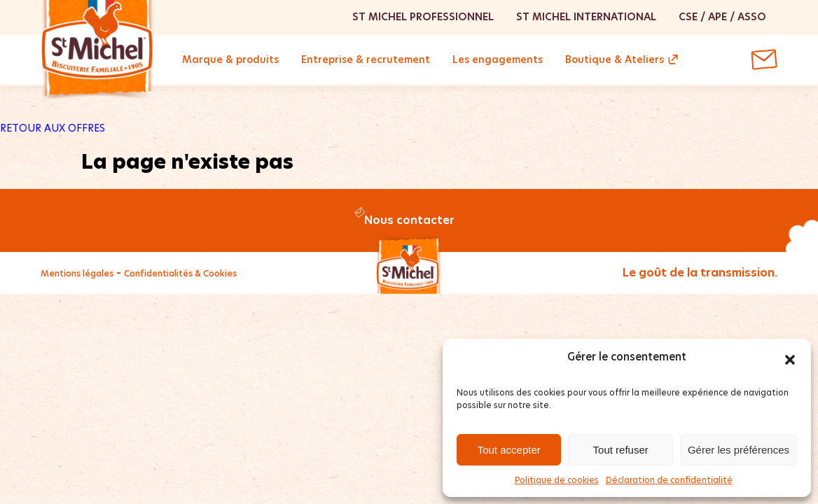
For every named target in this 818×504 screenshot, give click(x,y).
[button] (790, 357)
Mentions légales (77, 273)
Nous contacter (409, 220)
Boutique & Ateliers (615, 59)
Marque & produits (230, 59)
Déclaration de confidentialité (669, 480)
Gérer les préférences (739, 450)
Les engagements (498, 59)
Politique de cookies (557, 480)
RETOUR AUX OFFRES (53, 128)
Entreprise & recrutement (366, 59)
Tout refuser (621, 450)
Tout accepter (509, 450)
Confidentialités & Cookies (180, 273)
